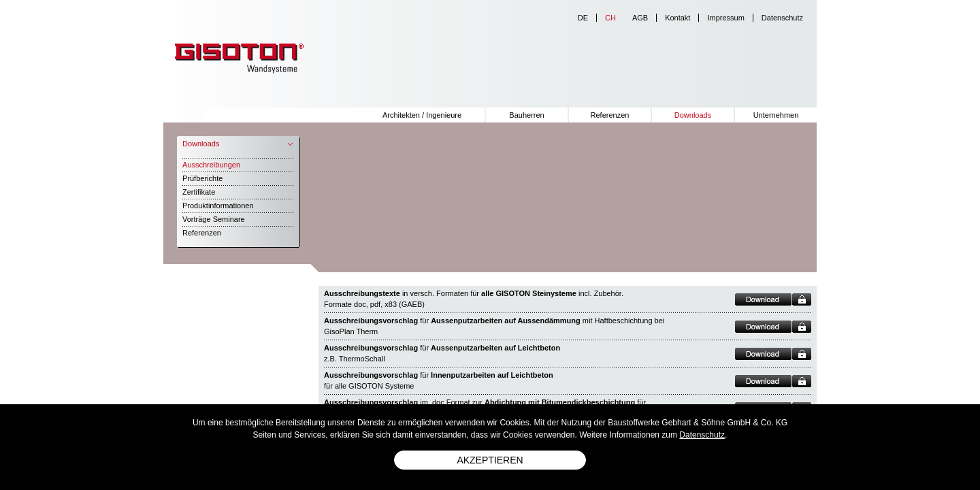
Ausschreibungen (211, 165)
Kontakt (677, 18)
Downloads (693, 115)
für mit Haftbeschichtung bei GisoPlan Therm (494, 326)
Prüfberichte (202, 178)
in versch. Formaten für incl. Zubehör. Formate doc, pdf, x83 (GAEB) (474, 299)
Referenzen (610, 115)
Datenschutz (782, 18)
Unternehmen (776, 115)
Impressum (725, 18)
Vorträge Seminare (214, 219)
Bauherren (526, 115)
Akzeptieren (490, 460)
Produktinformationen (218, 206)
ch (610, 18)
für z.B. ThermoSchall (442, 353)
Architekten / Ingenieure (422, 115)
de (583, 18)
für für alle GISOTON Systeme (439, 380)
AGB (640, 18)
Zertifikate (199, 192)
